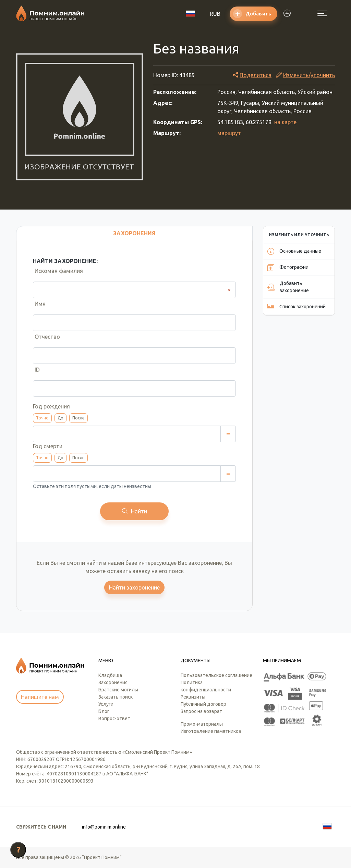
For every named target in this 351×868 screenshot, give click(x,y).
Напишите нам (40, 697)
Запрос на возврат (201, 711)
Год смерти (48, 446)
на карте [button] (285, 122)
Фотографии (288, 267)
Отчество (46, 341)
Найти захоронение (134, 587)
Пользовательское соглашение (216, 675)
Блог (104, 711)
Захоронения (113, 682)
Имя (38, 308)
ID (35, 373)
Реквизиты (193, 697)
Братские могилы (118, 690)
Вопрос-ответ (114, 718)
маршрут (229, 133)
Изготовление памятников (211, 731)
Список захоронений (296, 307)
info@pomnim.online (104, 827)
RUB (215, 14)
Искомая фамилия (57, 275)
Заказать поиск (116, 697)
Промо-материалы (202, 724)
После (78, 418)
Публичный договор (203, 704)
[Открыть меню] (322, 13)
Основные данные (294, 251)
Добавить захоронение (288, 287)
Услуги (106, 704)
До (60, 418)
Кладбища (110, 675)
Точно (42, 418)
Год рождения (51, 406)
